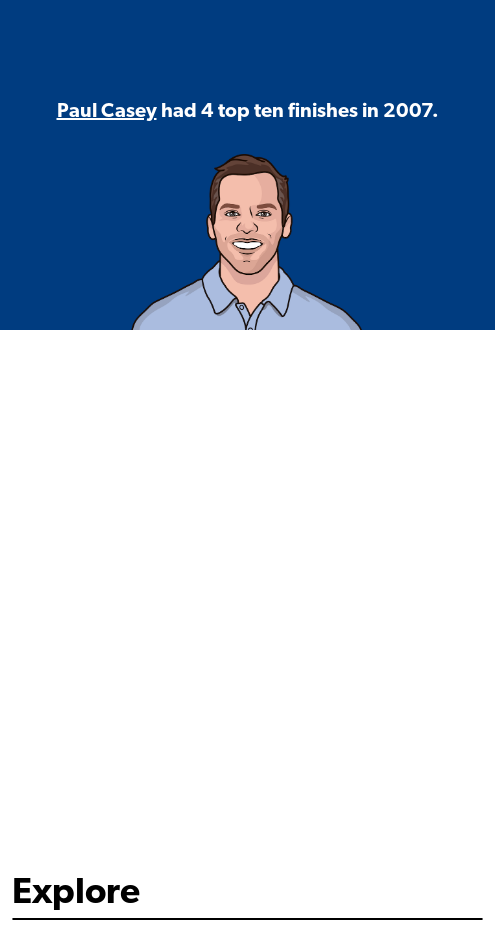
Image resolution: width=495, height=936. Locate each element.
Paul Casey (107, 112)
